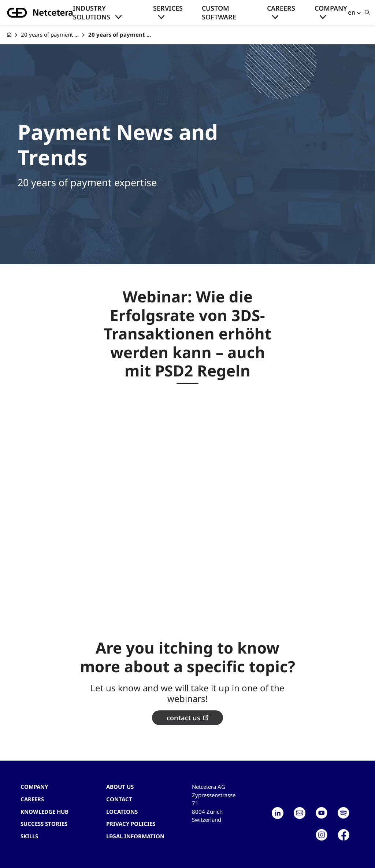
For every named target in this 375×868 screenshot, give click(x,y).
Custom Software (219, 12)
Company (331, 8)
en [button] (352, 12)
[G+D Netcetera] (9, 35)
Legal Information (135, 836)
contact (119, 799)
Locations (122, 812)
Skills (29, 836)
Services (168, 8)
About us (120, 787)
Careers (281, 8)
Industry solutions (92, 12)
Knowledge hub (44, 812)
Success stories (44, 824)
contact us (183, 718)
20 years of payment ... (50, 34)
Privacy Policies (131, 824)
